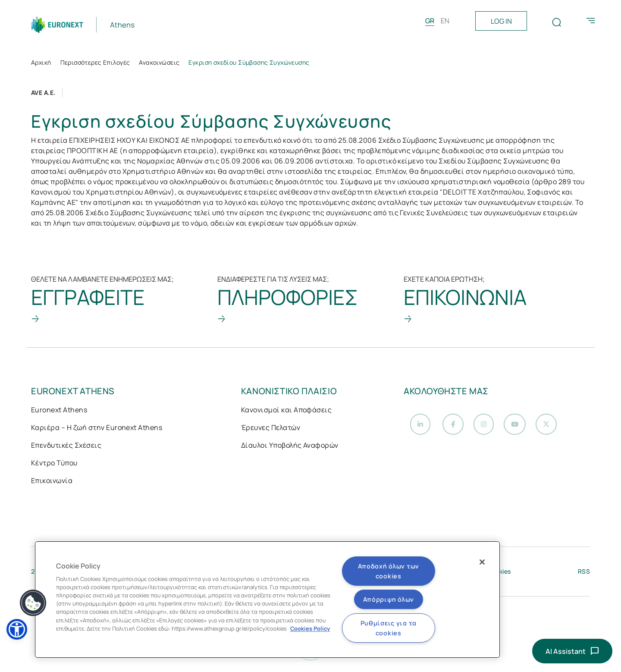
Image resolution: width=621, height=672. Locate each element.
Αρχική (41, 62)
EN (445, 21)
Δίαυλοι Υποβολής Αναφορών (290, 446)
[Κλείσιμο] (482, 562)
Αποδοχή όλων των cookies (389, 571)
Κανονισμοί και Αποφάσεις (287, 411)
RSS (584, 574)
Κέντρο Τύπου (54, 464)
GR (430, 21)
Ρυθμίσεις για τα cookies (389, 628)
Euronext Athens (59, 411)
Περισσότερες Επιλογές (95, 62)
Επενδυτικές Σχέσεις (66, 446)
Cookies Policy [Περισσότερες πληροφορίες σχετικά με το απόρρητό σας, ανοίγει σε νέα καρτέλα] (310, 628)
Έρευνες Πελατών (271, 428)
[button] (17, 629)
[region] (267, 600)
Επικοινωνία (52, 481)
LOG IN (501, 21)
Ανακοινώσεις (159, 62)
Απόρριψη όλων (389, 599)
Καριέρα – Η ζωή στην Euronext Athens (97, 428)
